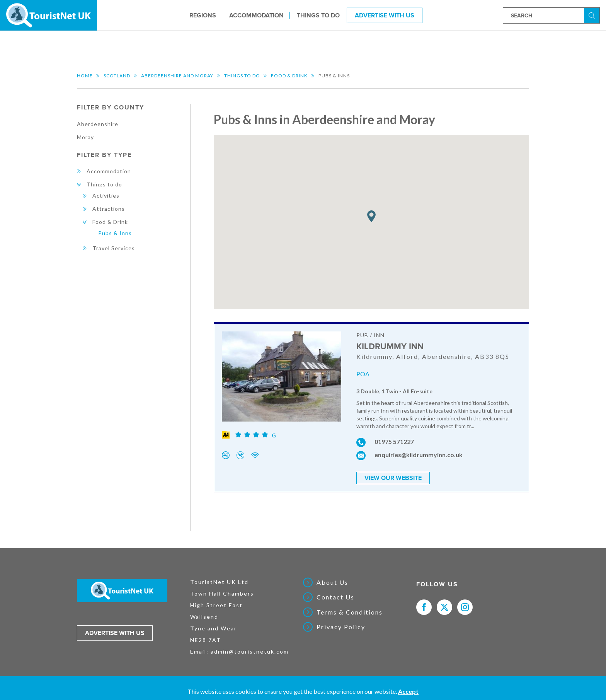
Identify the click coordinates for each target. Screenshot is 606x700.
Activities (106, 195)
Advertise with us (115, 633)
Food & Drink (289, 76)
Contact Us (335, 597)
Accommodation (256, 15)
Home (85, 76)
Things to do (318, 15)
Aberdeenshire (98, 124)
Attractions (109, 209)
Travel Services (114, 248)
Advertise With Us (385, 15)
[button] (371, 216)
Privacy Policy (341, 627)
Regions (203, 15)
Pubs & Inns (115, 233)
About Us (332, 582)
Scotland (117, 76)
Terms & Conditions (350, 612)
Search (593, 15)
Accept (408, 691)
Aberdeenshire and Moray (177, 76)
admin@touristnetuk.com (250, 651)
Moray (85, 137)
